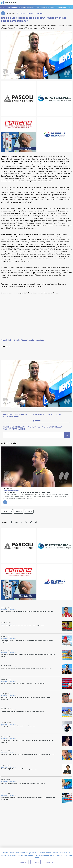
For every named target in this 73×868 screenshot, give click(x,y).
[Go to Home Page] (17, 13)
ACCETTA (23, 862)
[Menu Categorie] (70, 2)
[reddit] (17, 522)
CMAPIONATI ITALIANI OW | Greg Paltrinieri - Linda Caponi (33, 7)
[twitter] (21, 522)
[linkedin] (26, 522)
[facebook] (12, 522)
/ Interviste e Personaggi (34, 13)
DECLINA (36, 862)
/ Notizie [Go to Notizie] (22, 13)
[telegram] (31, 522)
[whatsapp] (36, 522)
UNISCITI (36, 421)
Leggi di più (49, 862)
